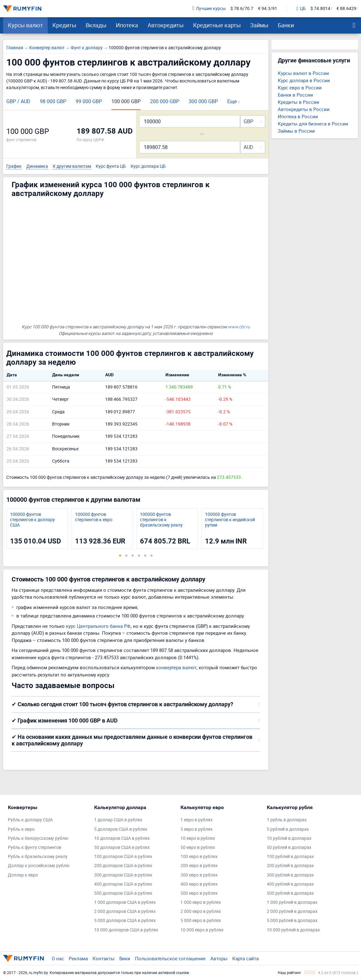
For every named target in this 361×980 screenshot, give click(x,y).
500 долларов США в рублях (123, 893)
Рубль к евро (21, 829)
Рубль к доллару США (30, 820)
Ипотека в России (298, 116)
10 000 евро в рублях (202, 930)
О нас (58, 958)
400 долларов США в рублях (123, 884)
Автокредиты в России (304, 109)
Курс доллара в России (304, 80)
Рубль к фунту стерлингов (35, 848)
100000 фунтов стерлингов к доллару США (32, 520)
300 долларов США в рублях (123, 875)
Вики (125, 958)
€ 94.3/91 (268, 9)
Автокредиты (166, 25)
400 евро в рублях (199, 884)
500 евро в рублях (199, 893)
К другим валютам (72, 166)
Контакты (104, 958)
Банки (286, 25)
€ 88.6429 (346, 9)
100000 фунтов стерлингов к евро (94, 517)
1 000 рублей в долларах (292, 902)
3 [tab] (133, 555)
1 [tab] (120, 555)
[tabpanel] (37, 529)
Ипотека (127, 25)
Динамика (37, 166)
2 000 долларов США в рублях (125, 911)
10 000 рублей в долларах (293, 930)
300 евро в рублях (199, 875)
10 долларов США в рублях (122, 838)
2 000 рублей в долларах (292, 911)
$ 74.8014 (320, 9)
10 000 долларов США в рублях (126, 930)
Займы (259, 25)
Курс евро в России (300, 87)
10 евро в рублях (198, 838)
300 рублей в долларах (290, 875)
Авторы (219, 958)
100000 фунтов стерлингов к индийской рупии (230, 520)
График (14, 166)
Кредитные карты (217, 25)
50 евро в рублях (198, 848)
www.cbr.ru (239, 327)
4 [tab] (139, 555)
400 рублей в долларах (290, 884)
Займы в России (296, 131)
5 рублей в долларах (288, 829)
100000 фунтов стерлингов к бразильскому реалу (161, 520)
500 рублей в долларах (290, 893)
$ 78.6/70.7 (242, 9)
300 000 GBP (203, 101)
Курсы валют (25, 25)
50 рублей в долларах (289, 848)
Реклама (78, 958)
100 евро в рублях (199, 857)
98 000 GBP (53, 101)
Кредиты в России (299, 102)
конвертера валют (176, 667)
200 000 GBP (165, 101)
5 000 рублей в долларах (292, 921)
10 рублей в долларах (289, 838)
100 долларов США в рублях (123, 857)
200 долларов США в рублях (123, 866)
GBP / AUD (18, 101)
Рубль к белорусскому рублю (38, 838)
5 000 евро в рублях (201, 921)
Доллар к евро (23, 875)
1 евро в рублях (197, 820)
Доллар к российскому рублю (39, 866)
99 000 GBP (89, 101)
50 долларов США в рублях (122, 848)
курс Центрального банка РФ (98, 626)
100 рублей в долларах (290, 857)
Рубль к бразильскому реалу (38, 857)
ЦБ (301, 9)
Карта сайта (245, 958)
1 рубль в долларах (287, 820)
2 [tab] (127, 555)
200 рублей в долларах (290, 866)
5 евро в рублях (197, 829)
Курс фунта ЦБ (111, 166)
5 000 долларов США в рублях (125, 921)
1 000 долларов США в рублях (125, 902)
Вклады (96, 25)
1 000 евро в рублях (201, 902)
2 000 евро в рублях (201, 911)
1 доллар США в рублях (118, 820)
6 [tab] (152, 555)
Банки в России (295, 95)
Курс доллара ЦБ (148, 166)
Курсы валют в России (303, 73)
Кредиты (64, 25)
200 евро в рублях (199, 866)
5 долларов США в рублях (121, 829)
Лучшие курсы (209, 9)
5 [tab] (145, 555)
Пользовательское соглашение (170, 958)
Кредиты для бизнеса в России (313, 124)
